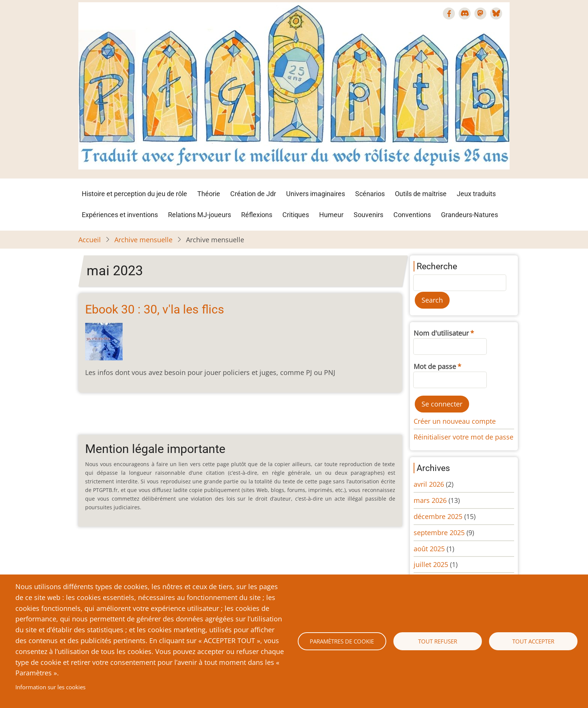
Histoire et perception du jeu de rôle (134, 194)
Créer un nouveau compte (455, 421)
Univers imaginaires (316, 194)
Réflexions (257, 215)
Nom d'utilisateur (441, 333)
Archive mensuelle (143, 240)
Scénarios (370, 194)
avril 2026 (429, 484)
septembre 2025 (439, 532)
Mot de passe (435, 366)
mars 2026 (430, 500)
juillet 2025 (431, 564)
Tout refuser (438, 641)
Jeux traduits (476, 194)
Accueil (90, 240)
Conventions (412, 215)
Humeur (331, 215)
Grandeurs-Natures (469, 215)
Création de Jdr (253, 194)
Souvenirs (368, 215)
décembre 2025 (438, 516)
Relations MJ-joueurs (199, 215)
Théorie (209, 194)
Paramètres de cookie (342, 641)
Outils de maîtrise (421, 194)
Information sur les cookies (50, 687)
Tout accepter (533, 641)
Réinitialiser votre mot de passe (463, 437)
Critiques (296, 215)
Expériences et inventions (120, 215)
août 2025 (429, 549)
